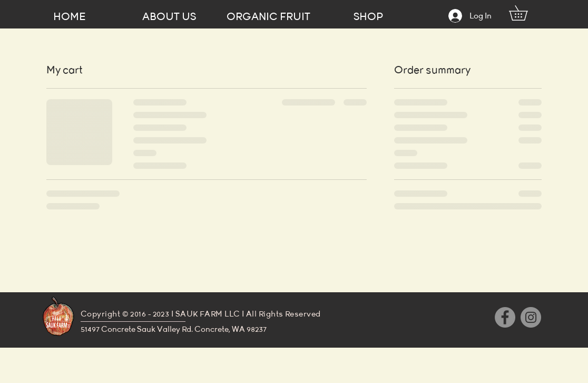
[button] (526, 13)
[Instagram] (531, 317)
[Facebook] (505, 317)
